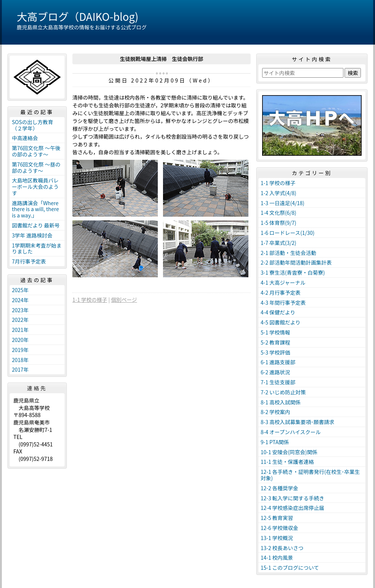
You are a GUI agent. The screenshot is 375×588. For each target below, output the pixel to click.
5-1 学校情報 (275, 332)
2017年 (20, 369)
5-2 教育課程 (275, 342)
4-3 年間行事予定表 (283, 303)
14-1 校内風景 (277, 558)
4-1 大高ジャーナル (283, 282)
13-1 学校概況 (277, 538)
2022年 (20, 320)
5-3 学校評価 (275, 352)
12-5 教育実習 (277, 518)
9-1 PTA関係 (275, 442)
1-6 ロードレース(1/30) (288, 233)
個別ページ (124, 300)
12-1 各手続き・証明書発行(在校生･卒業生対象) (310, 475)
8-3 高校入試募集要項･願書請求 (298, 422)
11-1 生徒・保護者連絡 (287, 462)
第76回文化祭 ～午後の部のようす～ (36, 151)
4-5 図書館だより (281, 322)
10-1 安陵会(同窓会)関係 (289, 452)
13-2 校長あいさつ (282, 548)
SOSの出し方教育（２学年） (32, 125)
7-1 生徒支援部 (278, 382)
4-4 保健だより (278, 312)
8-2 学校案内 (275, 412)
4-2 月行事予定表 (281, 293)
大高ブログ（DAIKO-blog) (78, 16)
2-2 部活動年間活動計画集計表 (296, 262)
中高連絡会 (25, 138)
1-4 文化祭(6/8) (278, 213)
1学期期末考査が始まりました (37, 248)
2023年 (20, 310)
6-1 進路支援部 (278, 362)
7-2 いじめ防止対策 (283, 392)
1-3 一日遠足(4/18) (283, 203)
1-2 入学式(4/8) (278, 193)
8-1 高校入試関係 (281, 402)
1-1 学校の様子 (90, 300)
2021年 (20, 330)
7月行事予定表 (29, 261)
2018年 (20, 360)
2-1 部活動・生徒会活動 (288, 253)
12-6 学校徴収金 (279, 528)
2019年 (20, 350)
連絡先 (37, 388)
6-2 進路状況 (275, 372)
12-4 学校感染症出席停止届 (292, 508)
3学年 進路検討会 (32, 235)
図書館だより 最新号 (36, 225)
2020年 (20, 340)
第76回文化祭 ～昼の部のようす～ (36, 167)
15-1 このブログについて (290, 568)
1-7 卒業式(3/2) (278, 243)
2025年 (20, 290)
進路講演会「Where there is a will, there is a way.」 (35, 209)
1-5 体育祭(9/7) (278, 223)
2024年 (20, 300)
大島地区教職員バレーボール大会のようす (35, 187)
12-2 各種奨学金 (279, 488)
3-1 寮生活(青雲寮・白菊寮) (293, 272)
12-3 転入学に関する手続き (292, 498)
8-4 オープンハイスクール (291, 432)
